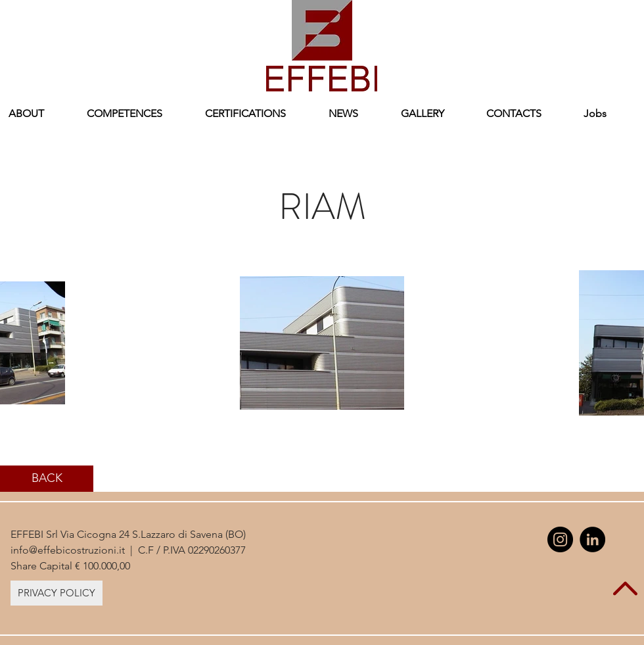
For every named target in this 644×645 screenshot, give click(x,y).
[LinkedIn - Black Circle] (592, 539)
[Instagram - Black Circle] (560, 539)
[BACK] (47, 479)
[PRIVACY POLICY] (57, 593)
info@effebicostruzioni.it (68, 550)
